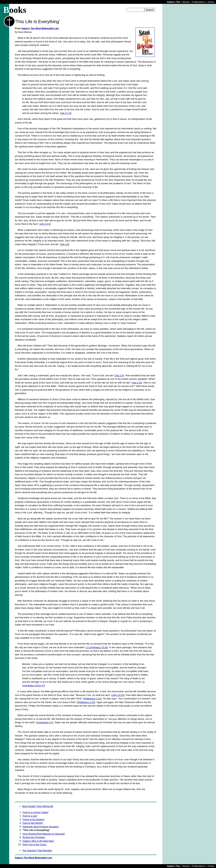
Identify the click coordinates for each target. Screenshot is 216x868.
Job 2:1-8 (66, 113)
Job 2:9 (64, 244)
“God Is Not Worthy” (33, 823)
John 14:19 (118, 695)
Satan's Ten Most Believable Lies (40, 28)
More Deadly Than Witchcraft (38, 806)
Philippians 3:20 (86, 702)
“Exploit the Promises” (34, 837)
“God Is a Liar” (30, 816)
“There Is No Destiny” (34, 819)
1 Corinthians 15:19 (97, 647)
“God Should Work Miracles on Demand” (44, 834)
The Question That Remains (37, 850)
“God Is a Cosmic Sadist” (35, 812)
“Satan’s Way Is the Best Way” (38, 841)
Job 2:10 (137, 383)
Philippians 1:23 (92, 699)
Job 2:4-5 (45, 224)
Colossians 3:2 (45, 722)
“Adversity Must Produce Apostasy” (41, 827)
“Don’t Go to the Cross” (34, 844)
